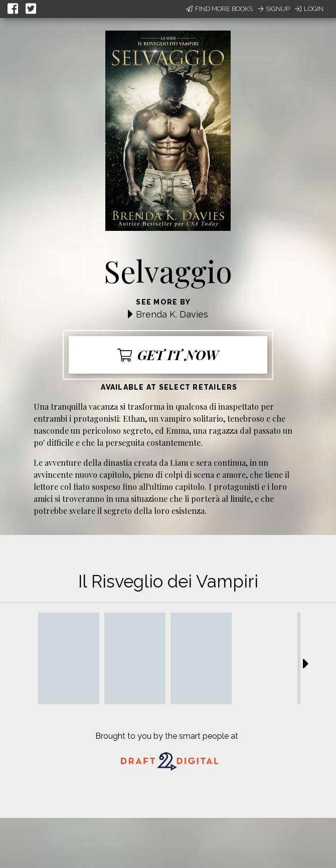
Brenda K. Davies (172, 314)
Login (309, 9)
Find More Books (219, 9)
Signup (274, 9)
